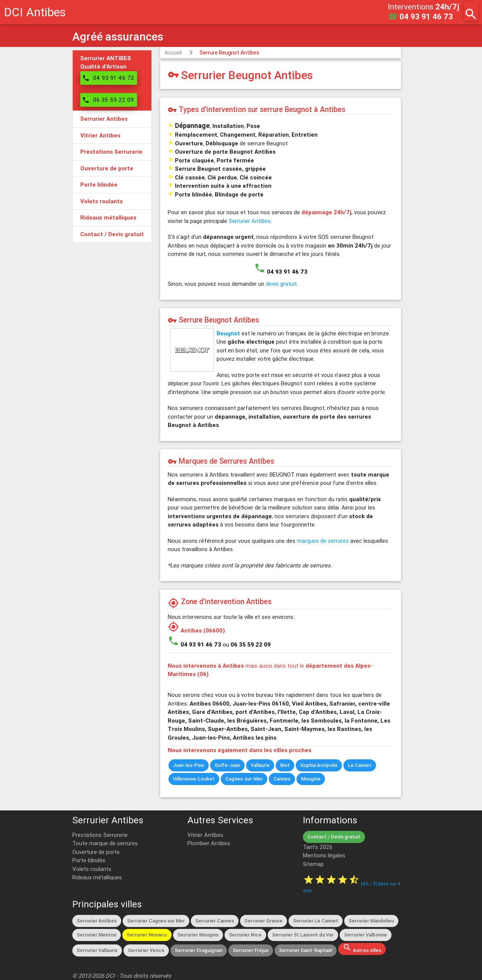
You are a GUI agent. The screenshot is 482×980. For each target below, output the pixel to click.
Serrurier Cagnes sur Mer (156, 921)
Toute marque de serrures (105, 843)
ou (247, 644)
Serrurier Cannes (215, 921)
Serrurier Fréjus (251, 950)
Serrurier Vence (146, 950)
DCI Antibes (35, 12)
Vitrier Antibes (205, 835)
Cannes (282, 779)
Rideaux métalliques (97, 877)
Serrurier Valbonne (366, 935)
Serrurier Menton (97, 935)
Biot (285, 765)
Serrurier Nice (245, 935)
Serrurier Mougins (198, 935)
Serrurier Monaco (147, 935)
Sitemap (313, 864)
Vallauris (260, 765)
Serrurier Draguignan (199, 950)
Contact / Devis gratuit (334, 837)
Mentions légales (324, 855)
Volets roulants (92, 869)
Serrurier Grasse (264, 921)
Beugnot (228, 333)
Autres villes (362, 948)
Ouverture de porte (96, 852)
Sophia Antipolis (319, 765)
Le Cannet (360, 765)
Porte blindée (89, 860)
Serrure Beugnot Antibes (229, 53)
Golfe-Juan (227, 765)
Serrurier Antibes (250, 221)
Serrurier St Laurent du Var (303, 935)
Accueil (173, 53)
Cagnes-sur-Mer (244, 779)
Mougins (311, 779)
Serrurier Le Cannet (316, 921)
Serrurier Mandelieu (371, 921)
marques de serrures (323, 541)
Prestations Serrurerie (100, 835)
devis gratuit (281, 284)
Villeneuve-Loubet (194, 779)
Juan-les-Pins (189, 765)
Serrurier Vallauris (97, 950)
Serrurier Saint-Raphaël (306, 950)
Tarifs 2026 (318, 847)
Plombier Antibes (209, 843)
